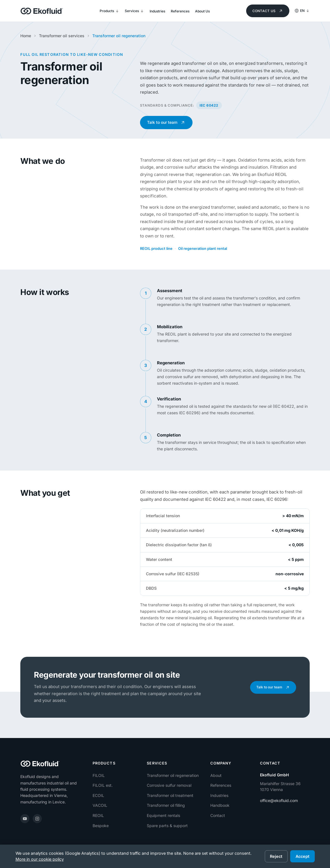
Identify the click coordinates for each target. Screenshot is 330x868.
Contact (218, 815)
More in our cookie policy (40, 859)
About (216, 775)
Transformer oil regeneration (173, 775)
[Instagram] (37, 819)
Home (26, 36)
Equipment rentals (163, 815)
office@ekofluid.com (279, 800)
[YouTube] (25, 819)
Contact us (268, 11)
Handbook (220, 805)
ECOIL (98, 795)
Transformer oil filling (166, 805)
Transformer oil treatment (170, 795)
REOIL (98, 815)
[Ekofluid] (42, 11)
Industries (219, 795)
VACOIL (100, 805)
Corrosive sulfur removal (169, 785)
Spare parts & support (167, 826)
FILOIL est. (103, 785)
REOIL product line (156, 248)
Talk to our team (167, 123)
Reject (276, 856)
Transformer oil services (62, 36)
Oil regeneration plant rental (203, 248)
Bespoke (101, 826)
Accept (302, 856)
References (221, 785)
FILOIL (99, 775)
